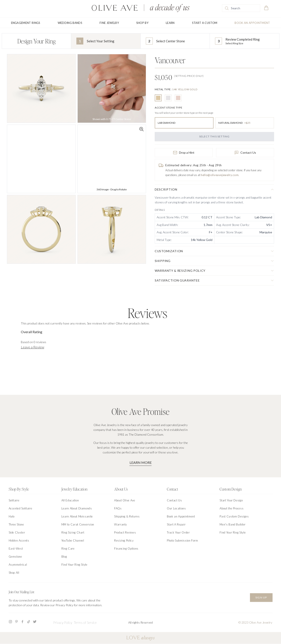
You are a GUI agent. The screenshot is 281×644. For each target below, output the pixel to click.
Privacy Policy (63, 622)
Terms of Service (85, 622)
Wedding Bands (70, 23)
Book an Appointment (252, 23)
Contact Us (245, 153)
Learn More (141, 462)
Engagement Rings (26, 23)
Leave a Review (33, 347)
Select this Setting (214, 136)
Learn (170, 23)
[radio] (158, 98)
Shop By (142, 23)
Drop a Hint (184, 153)
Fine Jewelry (109, 23)
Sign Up (261, 597)
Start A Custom (205, 23)
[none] (176, 89)
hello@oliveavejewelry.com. (220, 175)
